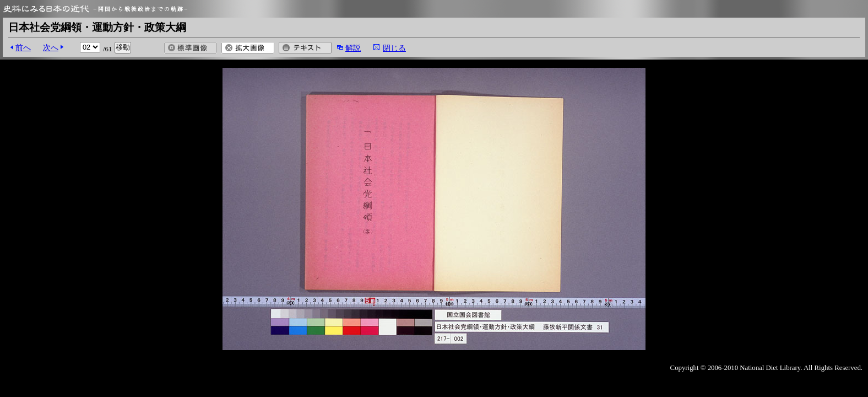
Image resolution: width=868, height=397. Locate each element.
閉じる (394, 48)
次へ (51, 47)
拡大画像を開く (248, 48)
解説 (353, 48)
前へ (23, 47)
